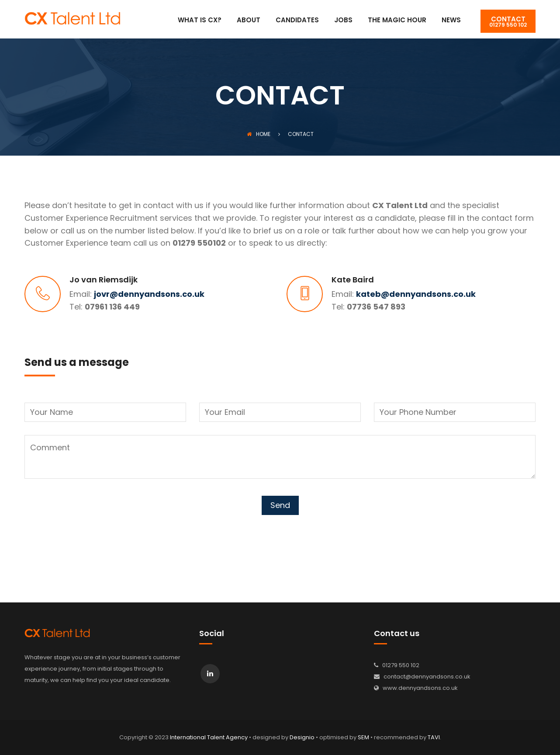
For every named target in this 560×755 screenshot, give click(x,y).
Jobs (343, 21)
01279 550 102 (508, 21)
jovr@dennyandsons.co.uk (149, 294)
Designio (302, 737)
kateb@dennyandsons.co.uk (416, 294)
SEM (363, 737)
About (249, 21)
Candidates (297, 21)
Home (259, 134)
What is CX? (200, 21)
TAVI (434, 737)
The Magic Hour (397, 21)
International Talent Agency (209, 737)
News (451, 21)
